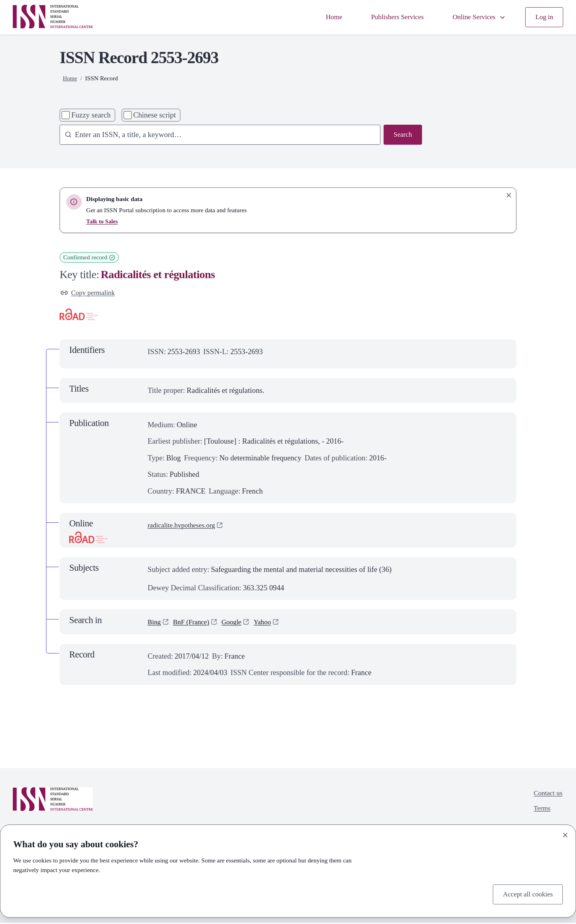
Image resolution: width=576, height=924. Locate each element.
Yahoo (271, 623)
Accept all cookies (525, 893)
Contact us (546, 796)
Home (320, 17)
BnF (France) (195, 623)
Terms (540, 812)
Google (238, 623)
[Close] (565, 834)
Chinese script (155, 115)
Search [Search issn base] (402, 135)
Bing (155, 623)
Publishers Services (388, 17)
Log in (543, 17)
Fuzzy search (91, 115)
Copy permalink (90, 294)
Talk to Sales (103, 221)
